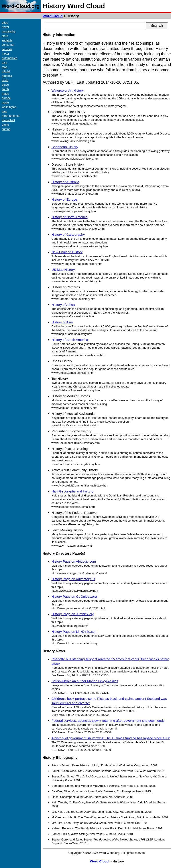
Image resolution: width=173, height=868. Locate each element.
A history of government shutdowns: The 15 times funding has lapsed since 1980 (111, 738)
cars (5, 62)
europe (6, 98)
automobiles (10, 58)
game (5, 125)
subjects (7, 40)
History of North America (70, 217)
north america (11, 116)
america (7, 76)
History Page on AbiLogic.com (74, 561)
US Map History (63, 270)
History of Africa (63, 305)
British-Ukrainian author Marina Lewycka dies (85, 681)
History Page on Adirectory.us (73, 579)
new (4, 111)
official (6, 71)
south (5, 89)
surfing (6, 129)
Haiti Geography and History (72, 491)
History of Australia (65, 182)
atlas (5, 23)
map (5, 67)
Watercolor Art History (68, 90)
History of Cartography (68, 234)
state (5, 36)
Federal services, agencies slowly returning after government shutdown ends (108, 721)
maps (5, 94)
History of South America (70, 340)
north (5, 80)
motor (5, 54)
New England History (67, 252)
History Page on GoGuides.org (74, 596)
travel (5, 27)
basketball (8, 120)
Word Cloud (53, 16)
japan (5, 102)
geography (9, 31)
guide (5, 85)
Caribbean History (65, 147)
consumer (8, 45)
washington (9, 107)
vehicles (7, 49)
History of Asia (62, 322)
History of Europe (64, 199)
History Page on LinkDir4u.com (74, 632)
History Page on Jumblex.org (73, 614)
